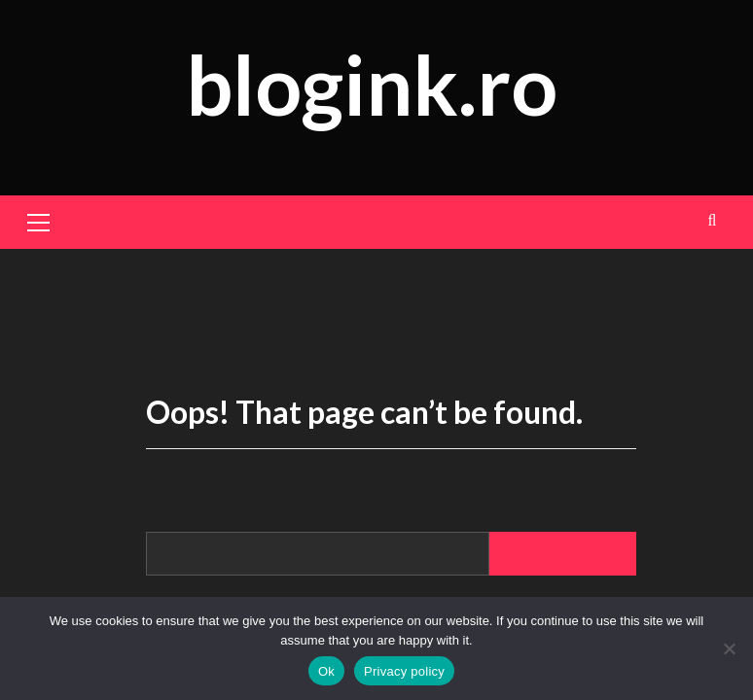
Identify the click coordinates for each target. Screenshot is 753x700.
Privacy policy (404, 671)
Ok (326, 671)
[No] (729, 648)
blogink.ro (372, 84)
